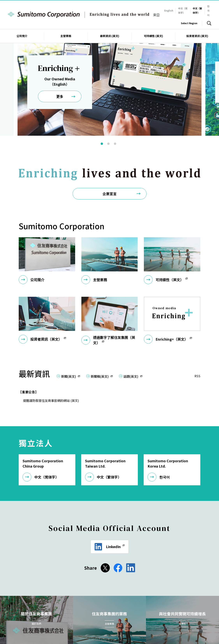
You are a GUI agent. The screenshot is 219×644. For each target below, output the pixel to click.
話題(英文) (131, 342)
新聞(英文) (69, 342)
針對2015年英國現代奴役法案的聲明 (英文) (46, 625)
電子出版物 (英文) (141, 620)
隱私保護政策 (84, 620)
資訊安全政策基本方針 (111, 620)
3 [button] (117, 110)
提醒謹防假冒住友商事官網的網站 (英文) (53, 366)
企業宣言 (110, 159)
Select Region (189, 23)
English (169, 10)
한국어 (208, 11)
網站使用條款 (63, 620)
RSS (197, 341)
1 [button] (104, 110)
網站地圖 (43, 620)
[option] (109, 65)
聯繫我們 (26, 620)
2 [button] (111, 110)
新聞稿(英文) (100, 342)
